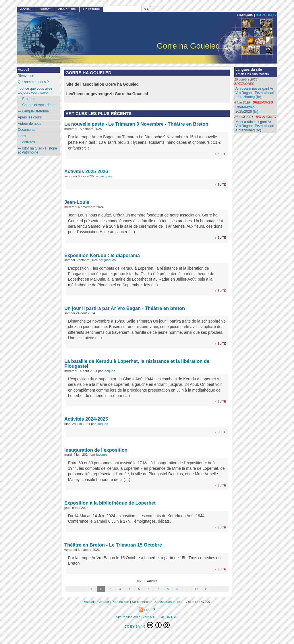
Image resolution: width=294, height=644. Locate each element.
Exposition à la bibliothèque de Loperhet (110, 503)
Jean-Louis (77, 202)
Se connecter (142, 602)
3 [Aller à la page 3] (120, 589)
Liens (22, 136)
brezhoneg (266, 15)
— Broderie (27, 99)
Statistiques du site (169, 602)
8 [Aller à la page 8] (168, 589)
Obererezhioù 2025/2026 (246, 109)
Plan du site (67, 9)
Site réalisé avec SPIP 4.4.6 (137, 617)
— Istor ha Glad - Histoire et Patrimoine (37, 151)
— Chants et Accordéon (36, 105)
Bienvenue (26, 76)
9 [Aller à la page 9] (177, 589)
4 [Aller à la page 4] (129, 589)
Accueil (26, 9)
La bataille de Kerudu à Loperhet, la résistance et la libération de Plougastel (137, 364)
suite (222, 154)
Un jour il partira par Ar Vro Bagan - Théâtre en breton (125, 308)
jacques (106, 176)
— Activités (26, 142)
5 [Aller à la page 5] (139, 589)
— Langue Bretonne (33, 111)
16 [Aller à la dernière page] (196, 589)
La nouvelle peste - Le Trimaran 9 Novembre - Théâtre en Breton (136, 124)
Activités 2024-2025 (86, 419)
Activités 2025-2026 (86, 171)
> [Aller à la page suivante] (206, 589)
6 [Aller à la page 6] (148, 589)
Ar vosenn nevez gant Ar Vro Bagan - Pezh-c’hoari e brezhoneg (255, 93)
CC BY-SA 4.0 (147, 625)
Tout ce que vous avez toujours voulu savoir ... (36, 91)
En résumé (91, 9)
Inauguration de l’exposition (96, 450)
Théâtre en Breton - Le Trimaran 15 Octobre (113, 545)
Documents (27, 130)
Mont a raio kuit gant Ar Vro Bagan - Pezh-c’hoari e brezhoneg (255, 126)
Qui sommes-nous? (33, 82)
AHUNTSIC (170, 617)
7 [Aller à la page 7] (158, 589)
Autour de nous (30, 124)
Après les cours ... (32, 117)
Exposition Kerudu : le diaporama (102, 255)
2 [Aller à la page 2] (110, 589)
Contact (45, 9)
